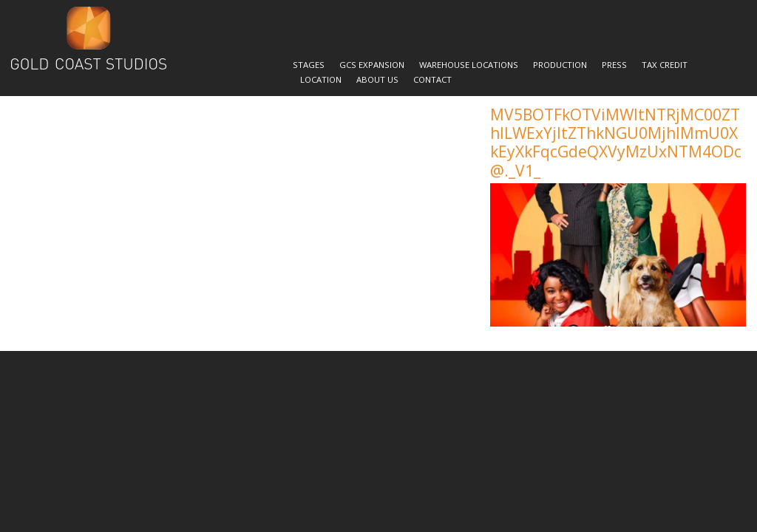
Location (321, 79)
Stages (309, 65)
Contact (432, 79)
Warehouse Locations (469, 65)
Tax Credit (665, 65)
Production (560, 65)
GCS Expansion (372, 65)
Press (614, 65)
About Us (377, 79)
